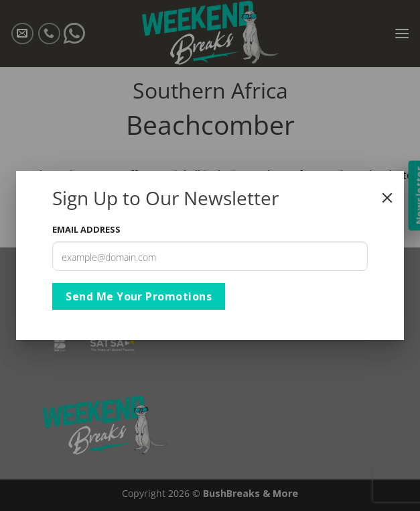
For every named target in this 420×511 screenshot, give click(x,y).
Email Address (86, 229)
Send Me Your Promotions (139, 296)
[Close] (387, 198)
